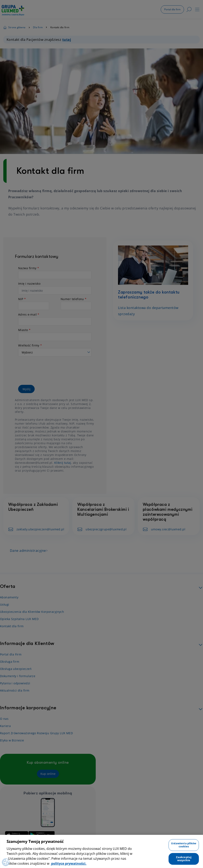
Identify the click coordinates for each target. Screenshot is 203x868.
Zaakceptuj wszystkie (184, 859)
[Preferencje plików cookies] (6, 862)
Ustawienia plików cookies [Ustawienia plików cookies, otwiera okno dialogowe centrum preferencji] (184, 845)
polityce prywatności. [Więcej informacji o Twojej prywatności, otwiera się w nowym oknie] (68, 863)
